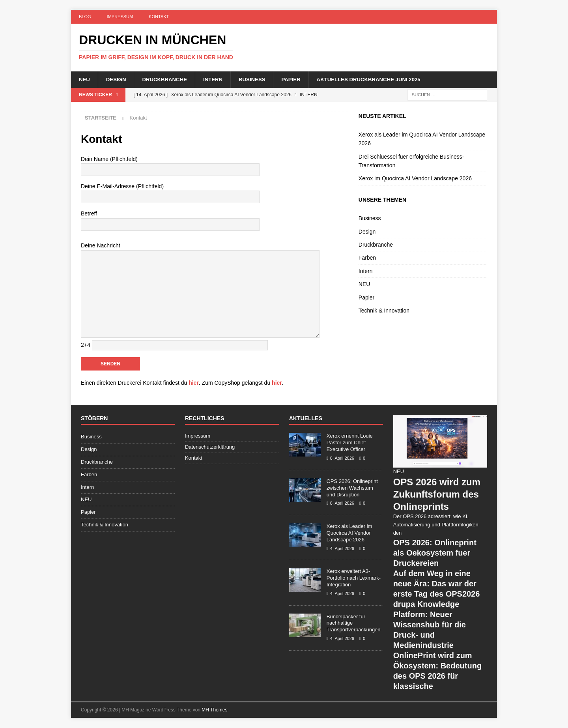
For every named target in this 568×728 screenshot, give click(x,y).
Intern (218, 80)
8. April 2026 (342, 459)
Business (259, 80)
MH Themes (214, 710)
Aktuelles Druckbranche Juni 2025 (380, 80)
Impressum (120, 17)
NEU (85, 80)
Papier (299, 80)
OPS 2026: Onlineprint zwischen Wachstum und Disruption (352, 488)
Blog (85, 17)
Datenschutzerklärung (210, 448)
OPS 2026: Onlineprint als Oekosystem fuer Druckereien (435, 553)
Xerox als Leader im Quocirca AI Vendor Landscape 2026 (349, 533)
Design (118, 80)
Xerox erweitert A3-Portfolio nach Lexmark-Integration (354, 579)
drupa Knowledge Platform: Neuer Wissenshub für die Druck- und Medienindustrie (430, 625)
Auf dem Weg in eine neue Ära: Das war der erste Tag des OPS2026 (437, 584)
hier (194, 383)
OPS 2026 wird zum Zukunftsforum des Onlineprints (437, 495)
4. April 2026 (342, 549)
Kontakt (159, 17)
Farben (367, 258)
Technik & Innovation (384, 311)
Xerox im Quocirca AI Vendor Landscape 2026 (415, 179)
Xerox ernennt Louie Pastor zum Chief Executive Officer (350, 443)
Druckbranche (168, 80)
